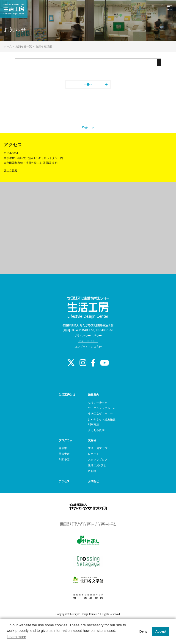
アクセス (64, 481)
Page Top (88, 127)
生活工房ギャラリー (100, 414)
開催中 (63, 448)
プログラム (66, 440)
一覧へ (96, 84)
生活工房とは (67, 395)
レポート (93, 454)
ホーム (8, 46)
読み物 (92, 440)
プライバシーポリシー (88, 336)
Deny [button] (143, 631)
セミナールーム (98, 402)
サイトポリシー (88, 341)
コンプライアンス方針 (88, 347)
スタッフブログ (98, 460)
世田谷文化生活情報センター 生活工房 (14, 9)
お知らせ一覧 (24, 46)
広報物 (92, 471)
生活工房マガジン (99, 448)
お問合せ (93, 481)
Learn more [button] (17, 637)
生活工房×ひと (97, 465)
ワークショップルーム (102, 408)
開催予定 (64, 454)
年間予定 (64, 460)
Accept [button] (161, 631)
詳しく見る (11, 170)
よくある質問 (96, 430)
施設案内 (93, 395)
